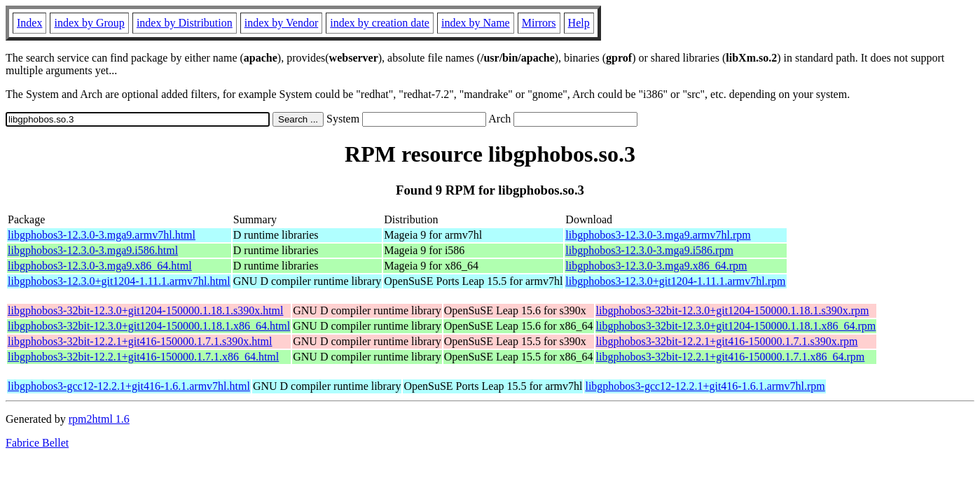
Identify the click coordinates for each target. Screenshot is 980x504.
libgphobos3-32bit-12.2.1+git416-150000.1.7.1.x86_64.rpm (731, 357)
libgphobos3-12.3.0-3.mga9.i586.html (93, 250)
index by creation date (380, 23)
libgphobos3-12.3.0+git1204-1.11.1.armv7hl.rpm (675, 281)
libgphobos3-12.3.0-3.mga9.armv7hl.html (102, 235)
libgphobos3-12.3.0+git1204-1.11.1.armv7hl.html (119, 281)
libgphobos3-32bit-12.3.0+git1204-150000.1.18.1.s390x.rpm (733, 310)
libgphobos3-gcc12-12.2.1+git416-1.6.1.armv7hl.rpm (705, 386)
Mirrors (539, 23)
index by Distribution (185, 23)
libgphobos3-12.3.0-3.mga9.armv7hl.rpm (658, 235)
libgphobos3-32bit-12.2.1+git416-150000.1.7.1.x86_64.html (143, 357)
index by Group (89, 23)
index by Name (476, 23)
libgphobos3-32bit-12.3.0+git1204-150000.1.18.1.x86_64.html (149, 326)
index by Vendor (281, 23)
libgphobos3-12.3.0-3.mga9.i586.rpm (649, 250)
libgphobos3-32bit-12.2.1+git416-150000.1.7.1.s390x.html (140, 341)
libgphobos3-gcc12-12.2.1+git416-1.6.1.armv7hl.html (129, 386)
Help (579, 23)
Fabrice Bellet (37, 443)
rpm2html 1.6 (99, 419)
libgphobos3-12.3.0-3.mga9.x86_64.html (100, 266)
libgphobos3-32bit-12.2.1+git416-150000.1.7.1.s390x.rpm (727, 341)
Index (29, 23)
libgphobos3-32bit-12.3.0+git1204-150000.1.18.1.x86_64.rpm (736, 326)
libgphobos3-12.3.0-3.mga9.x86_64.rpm (656, 266)
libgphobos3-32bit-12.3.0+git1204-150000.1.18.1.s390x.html (145, 310)
